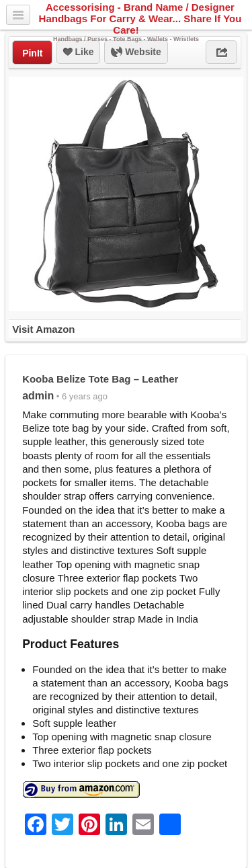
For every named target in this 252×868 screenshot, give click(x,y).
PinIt (32, 53)
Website (136, 52)
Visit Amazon (43, 329)
